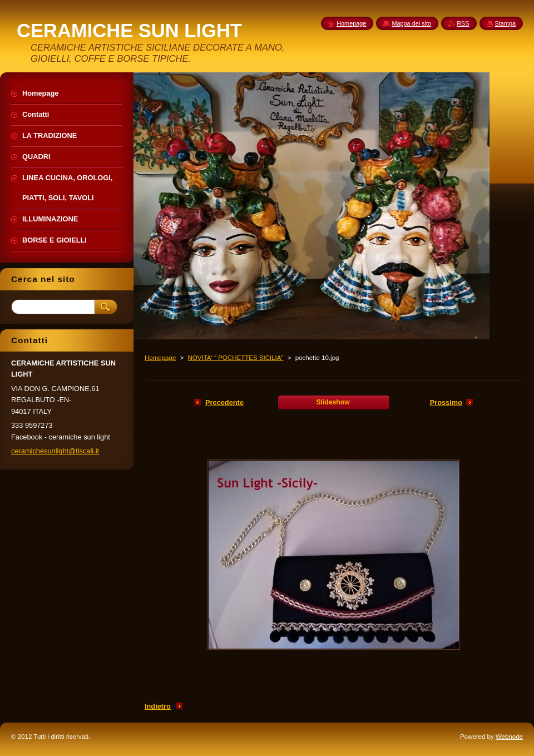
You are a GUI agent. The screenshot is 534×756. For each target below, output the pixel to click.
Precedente (224, 402)
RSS (463, 23)
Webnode (509, 737)
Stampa (505, 23)
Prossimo (446, 402)
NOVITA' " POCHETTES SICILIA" (235, 358)
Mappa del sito (411, 23)
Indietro (158, 706)
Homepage (160, 358)
